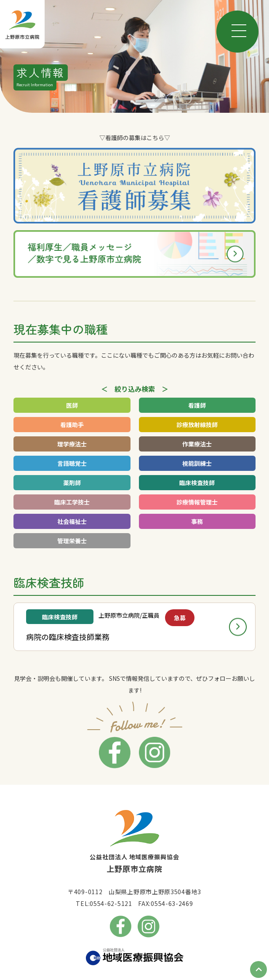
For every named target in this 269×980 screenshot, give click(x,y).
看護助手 (72, 425)
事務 (197, 521)
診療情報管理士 (197, 502)
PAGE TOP (258, 969)
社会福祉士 (72, 521)
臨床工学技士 (72, 502)
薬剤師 (72, 483)
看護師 (197, 405)
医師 (72, 405)
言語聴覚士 (72, 463)
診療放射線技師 (197, 425)
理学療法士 (72, 444)
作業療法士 (197, 444)
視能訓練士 (197, 463)
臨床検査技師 (197, 483)
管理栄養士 (72, 541)
